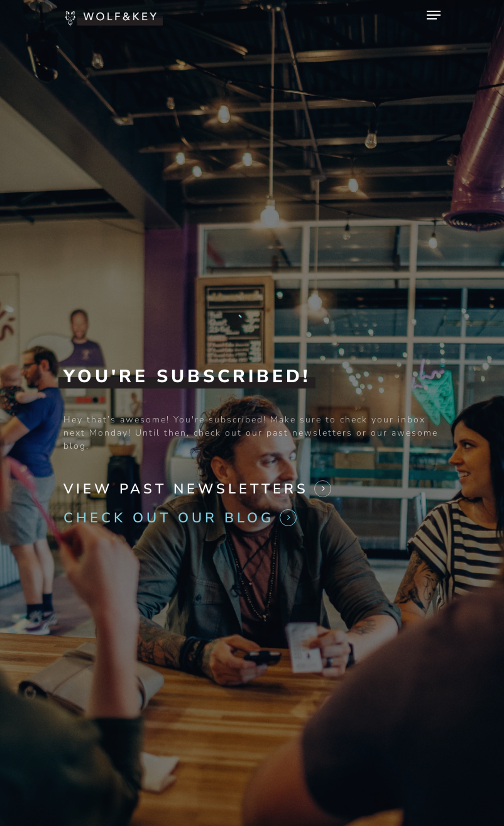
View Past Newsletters (186, 487)
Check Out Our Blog (169, 516)
